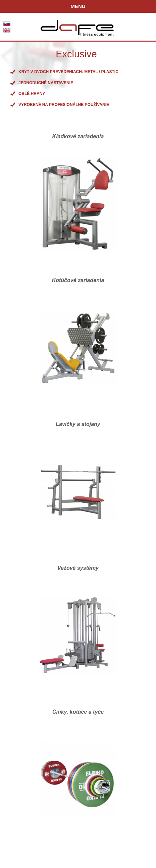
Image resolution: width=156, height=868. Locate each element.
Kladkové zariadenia (78, 136)
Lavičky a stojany (78, 424)
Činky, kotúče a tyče (78, 712)
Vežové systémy (78, 568)
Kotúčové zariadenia (78, 280)
